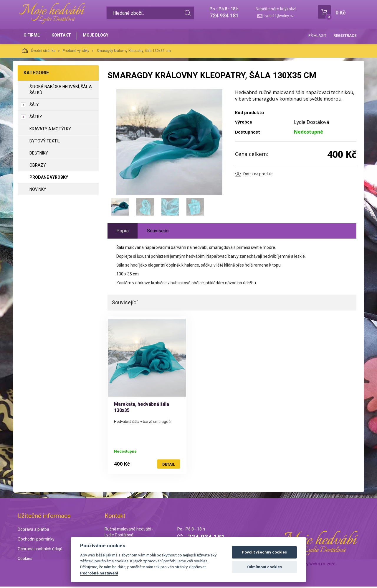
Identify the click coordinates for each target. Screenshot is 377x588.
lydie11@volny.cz (279, 16)
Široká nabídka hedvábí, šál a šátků (61, 91)
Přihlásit (317, 36)
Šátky (36, 118)
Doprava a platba (33, 531)
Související (158, 232)
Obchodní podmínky (36, 541)
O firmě (33, 36)
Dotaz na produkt (258, 175)
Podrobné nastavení (99, 573)
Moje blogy (99, 36)
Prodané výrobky (76, 52)
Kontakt (64, 36)
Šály (34, 106)
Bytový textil (45, 142)
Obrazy (38, 167)
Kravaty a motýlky (50, 130)
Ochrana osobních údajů (40, 550)
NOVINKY (38, 191)
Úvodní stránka (39, 52)
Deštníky (39, 155)
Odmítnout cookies (264, 567)
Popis (123, 232)
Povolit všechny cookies (264, 552)
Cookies (25, 560)
